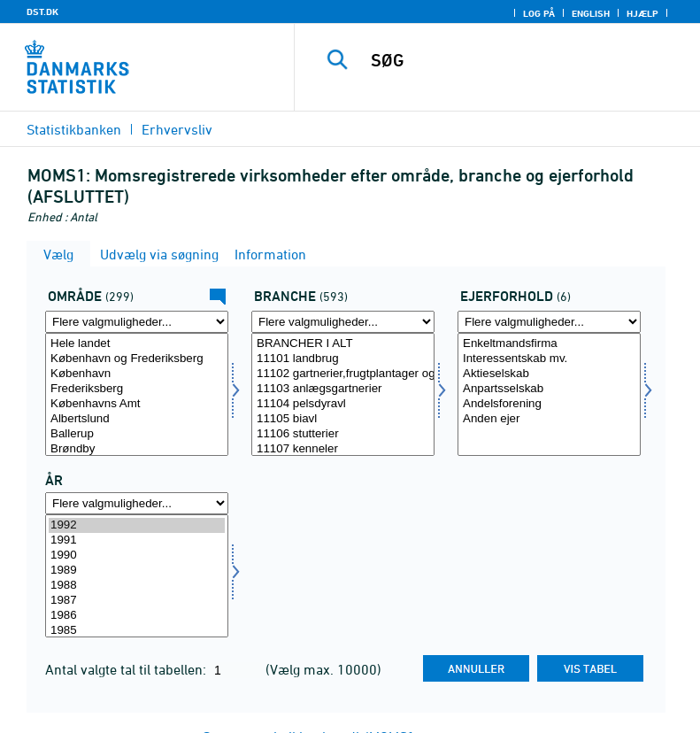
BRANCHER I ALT (343, 344)
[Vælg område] (137, 394)
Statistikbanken (74, 129)
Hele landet (137, 344)
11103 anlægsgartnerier (343, 389)
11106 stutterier (343, 434)
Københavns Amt (137, 404)
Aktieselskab (549, 374)
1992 (137, 525)
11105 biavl (343, 419)
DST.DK (42, 12)
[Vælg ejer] (549, 394)
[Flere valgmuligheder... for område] (137, 322)
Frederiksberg (137, 389)
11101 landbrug (343, 359)
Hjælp (642, 13)
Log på (539, 13)
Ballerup (137, 434)
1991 (137, 540)
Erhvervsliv (177, 129)
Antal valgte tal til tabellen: (127, 669)
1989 (137, 571)
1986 (137, 616)
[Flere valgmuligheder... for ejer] (549, 322)
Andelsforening (549, 404)
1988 (137, 586)
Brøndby (137, 449)
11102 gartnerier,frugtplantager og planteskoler (343, 374)
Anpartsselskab (549, 389)
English (591, 13)
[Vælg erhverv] (343, 394)
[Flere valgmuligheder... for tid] (137, 503)
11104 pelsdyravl (343, 404)
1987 (137, 601)
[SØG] (524, 60)
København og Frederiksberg (137, 359)
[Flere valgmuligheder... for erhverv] (343, 322)
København (137, 374)
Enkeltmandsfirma (549, 344)
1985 (137, 631)
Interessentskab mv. (549, 359)
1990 (137, 556)
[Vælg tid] (137, 576)
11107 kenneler (343, 449)
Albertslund (137, 419)
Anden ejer (549, 419)
